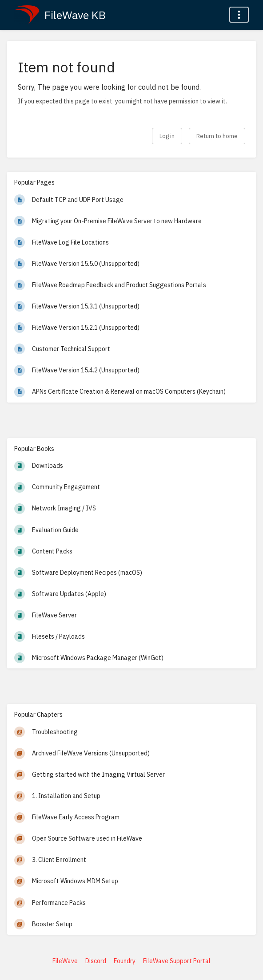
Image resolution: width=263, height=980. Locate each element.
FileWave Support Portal (177, 961)
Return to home (217, 136)
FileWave (65, 961)
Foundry (125, 961)
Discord (96, 961)
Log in (167, 136)
